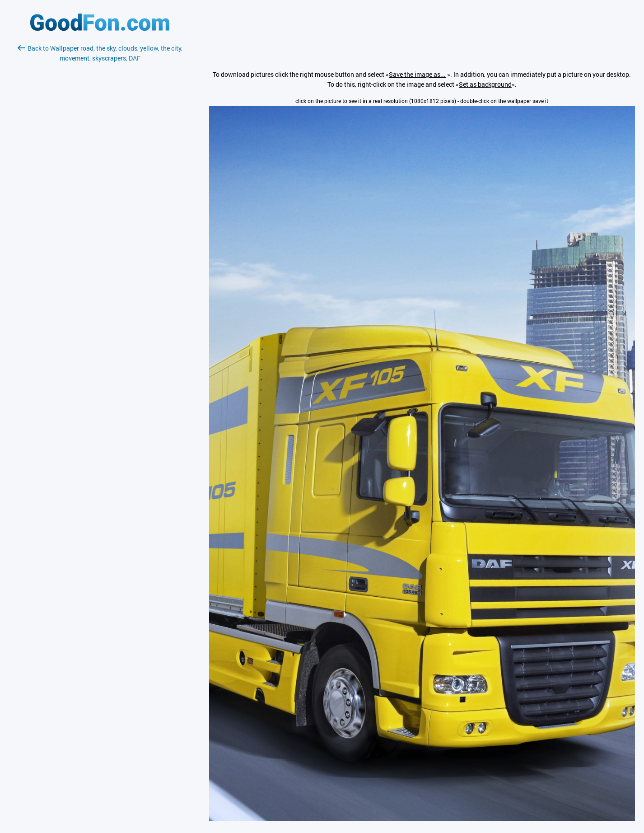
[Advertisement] (100, 170)
